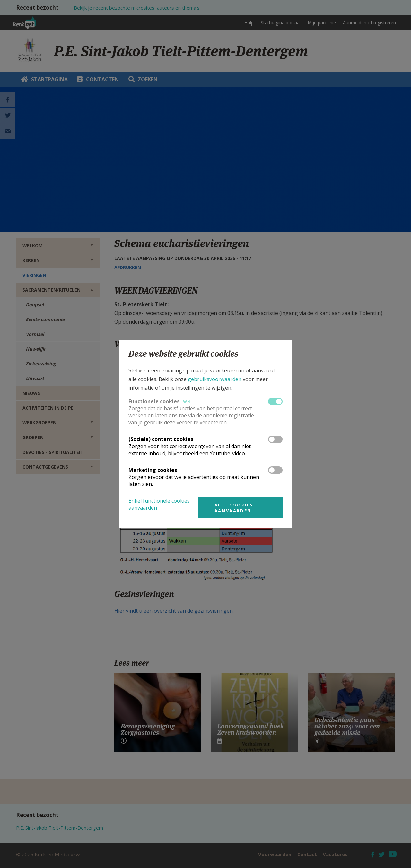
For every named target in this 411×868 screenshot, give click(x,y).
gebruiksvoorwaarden (215, 379)
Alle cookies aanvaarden (234, 508)
